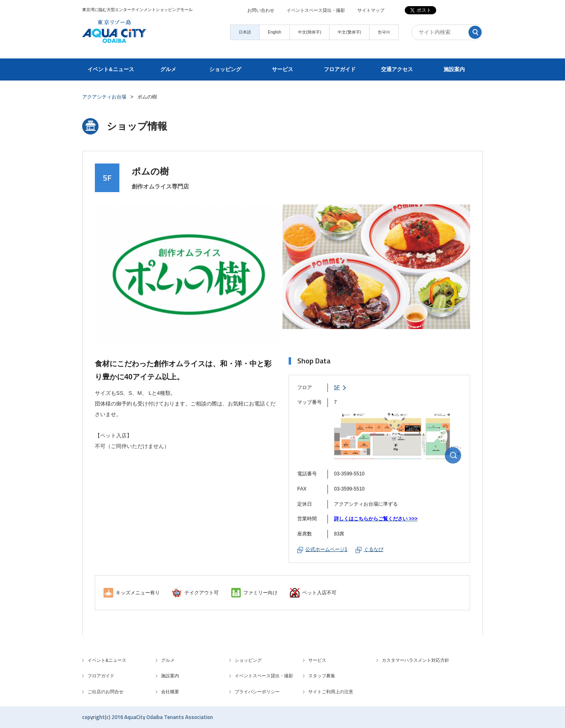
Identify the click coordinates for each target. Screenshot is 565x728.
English (275, 32)
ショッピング (225, 69)
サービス (282, 69)
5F (337, 388)
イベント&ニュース (111, 69)
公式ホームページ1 (326, 549)
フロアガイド (340, 69)
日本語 (245, 32)
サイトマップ (371, 10)
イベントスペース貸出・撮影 (316, 10)
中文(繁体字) (349, 32)
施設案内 (454, 69)
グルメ (168, 69)
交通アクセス (397, 69)
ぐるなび (374, 549)
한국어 (384, 32)
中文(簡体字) (310, 32)
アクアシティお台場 (104, 97)
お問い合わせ (261, 10)
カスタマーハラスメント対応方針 (416, 660)
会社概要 (170, 692)
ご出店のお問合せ (105, 692)
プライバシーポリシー (257, 692)
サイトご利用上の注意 (331, 692)
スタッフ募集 (322, 676)
